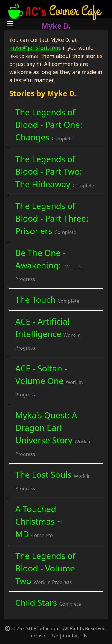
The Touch (47, 299)
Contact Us (75, 636)
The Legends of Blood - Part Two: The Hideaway (55, 171)
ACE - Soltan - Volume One (49, 380)
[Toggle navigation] (10, 23)
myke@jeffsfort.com (35, 48)
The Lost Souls (53, 480)
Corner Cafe (53, 11)
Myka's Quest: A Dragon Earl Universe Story (53, 433)
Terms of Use (43, 636)
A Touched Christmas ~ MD (39, 521)
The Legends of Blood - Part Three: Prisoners (52, 218)
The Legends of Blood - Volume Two (45, 568)
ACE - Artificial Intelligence (48, 333)
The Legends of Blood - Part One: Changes (49, 125)
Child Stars (48, 602)
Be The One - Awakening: (49, 265)
